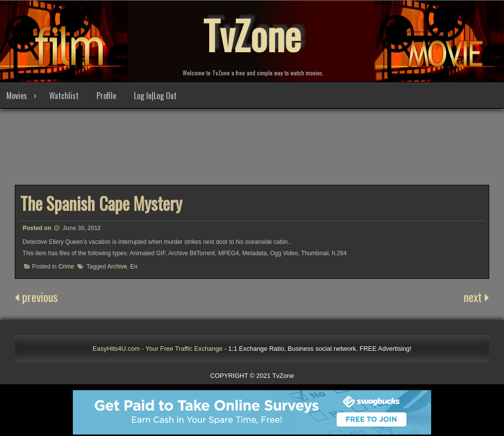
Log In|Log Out (155, 96)
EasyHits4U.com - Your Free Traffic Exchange (157, 349)
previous (36, 297)
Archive (117, 267)
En (134, 267)
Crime (66, 267)
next (476, 297)
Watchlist (64, 96)
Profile (106, 96)
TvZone (252, 34)
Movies (17, 96)
